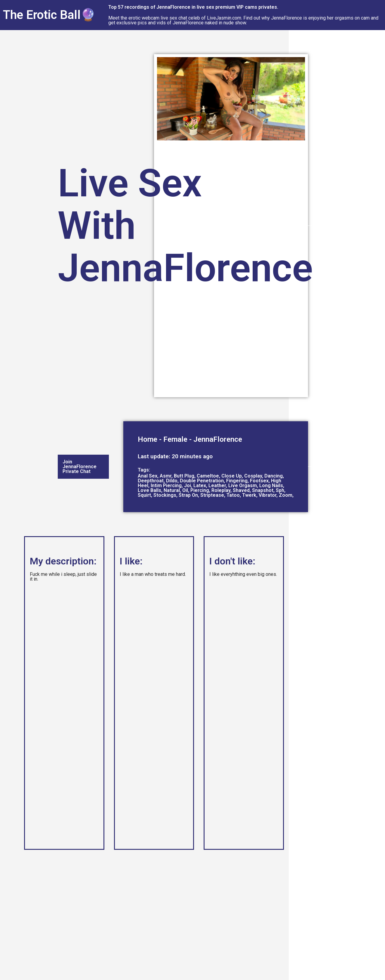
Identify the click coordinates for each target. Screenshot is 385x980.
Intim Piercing (166, 485)
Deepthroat (151, 481)
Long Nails (271, 485)
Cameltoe (208, 476)
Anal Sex (148, 476)
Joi (188, 485)
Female (175, 439)
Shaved (241, 490)
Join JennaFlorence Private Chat (80, 467)
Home (148, 439)
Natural (172, 490)
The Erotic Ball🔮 (49, 15)
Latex (200, 485)
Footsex (259, 481)
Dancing (274, 476)
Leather (217, 485)
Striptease (212, 495)
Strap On (188, 495)
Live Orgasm (243, 485)
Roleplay (221, 490)
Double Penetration (202, 481)
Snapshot (263, 490)
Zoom (286, 495)
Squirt (144, 495)
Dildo (172, 481)
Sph (280, 490)
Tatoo (233, 495)
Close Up (232, 476)
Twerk (249, 495)
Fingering (237, 481)
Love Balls (149, 490)
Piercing (200, 490)
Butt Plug (184, 476)
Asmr (166, 476)
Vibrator (268, 495)
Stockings (165, 495)
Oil (185, 490)
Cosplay (253, 476)
